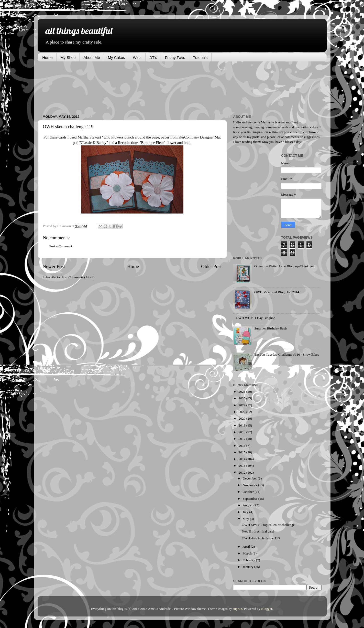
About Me (92, 57)
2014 (242, 459)
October (249, 492)
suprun (238, 609)
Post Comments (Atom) (78, 277)
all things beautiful (79, 31)
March (248, 553)
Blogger (267, 609)
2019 (242, 425)
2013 (242, 466)
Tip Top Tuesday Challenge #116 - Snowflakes (287, 354)
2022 (242, 412)
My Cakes (117, 57)
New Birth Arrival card (258, 531)
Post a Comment (61, 246)
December (250, 478)
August (248, 505)
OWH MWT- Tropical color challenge (268, 525)
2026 (242, 392)
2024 (242, 405)
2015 (242, 452)
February (249, 560)
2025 (242, 398)
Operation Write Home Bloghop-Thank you (284, 266)
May (246, 519)
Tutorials (200, 57)
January (249, 567)
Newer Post (54, 266)
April (247, 546)
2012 (242, 472)
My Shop (68, 57)
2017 (242, 439)
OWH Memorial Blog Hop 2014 (277, 292)
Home (47, 57)
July (246, 512)
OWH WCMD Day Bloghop (256, 318)
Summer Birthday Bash (271, 328)
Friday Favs (175, 57)
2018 (242, 432)
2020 (242, 418)
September (251, 499)
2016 (242, 446)
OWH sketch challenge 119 (261, 538)
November (250, 485)
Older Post (211, 266)
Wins (137, 57)
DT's (153, 57)
